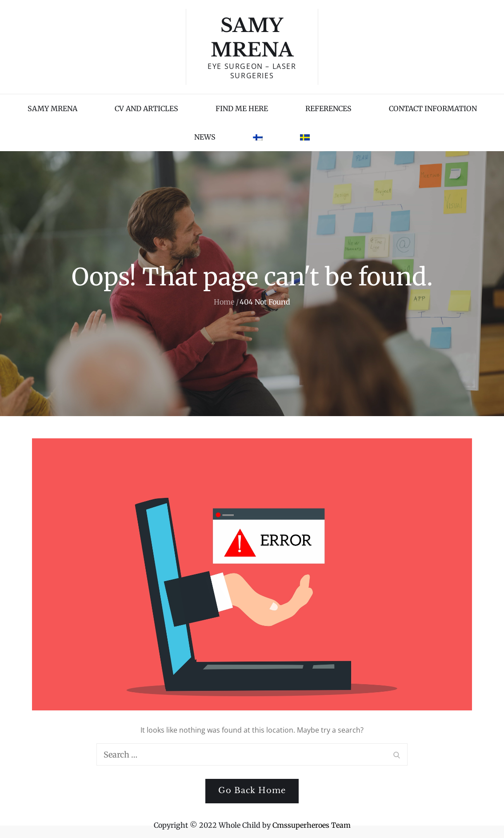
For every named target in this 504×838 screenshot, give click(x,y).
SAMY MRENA (52, 108)
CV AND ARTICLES (146, 108)
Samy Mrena (252, 38)
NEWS (205, 137)
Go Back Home (252, 790)
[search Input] (252, 754)
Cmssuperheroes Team (312, 825)
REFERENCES (328, 108)
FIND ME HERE (242, 108)
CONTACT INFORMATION (433, 108)
